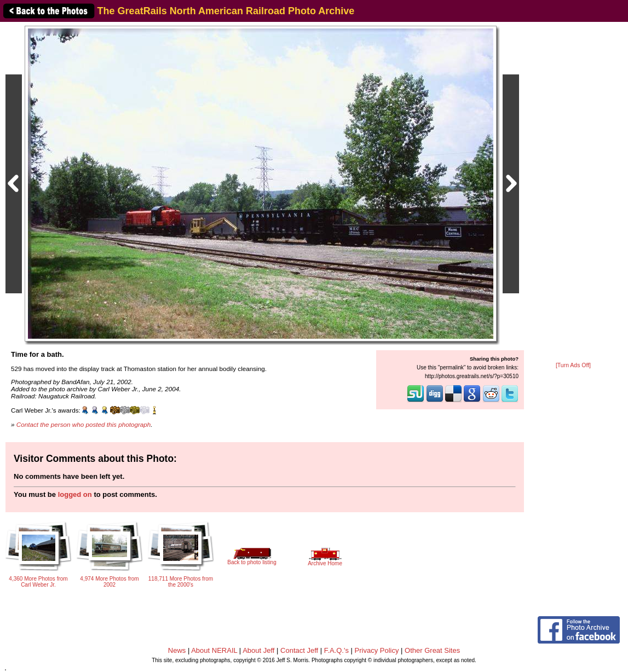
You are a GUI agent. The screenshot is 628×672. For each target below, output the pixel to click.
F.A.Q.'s (336, 650)
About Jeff (258, 650)
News (177, 650)
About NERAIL (214, 650)
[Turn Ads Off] (573, 365)
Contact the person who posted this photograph (84, 424)
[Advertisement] (573, 193)
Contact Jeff (299, 650)
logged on (75, 494)
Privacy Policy (377, 650)
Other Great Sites (432, 650)
